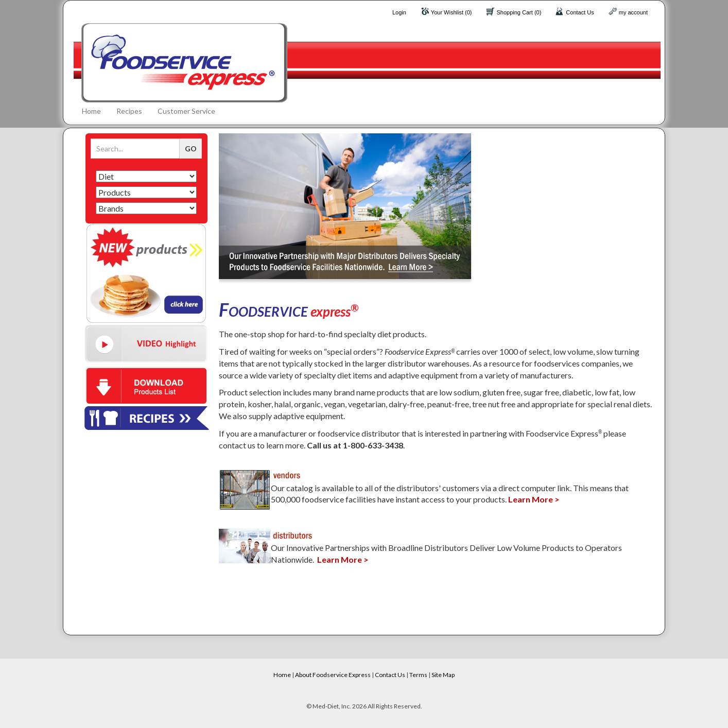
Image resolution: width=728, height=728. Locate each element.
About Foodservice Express (333, 675)
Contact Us (580, 12)
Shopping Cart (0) (519, 12)
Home (91, 111)
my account (633, 12)
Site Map (443, 675)
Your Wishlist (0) (452, 12)
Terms (418, 675)
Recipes (129, 111)
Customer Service (186, 111)
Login (399, 12)
